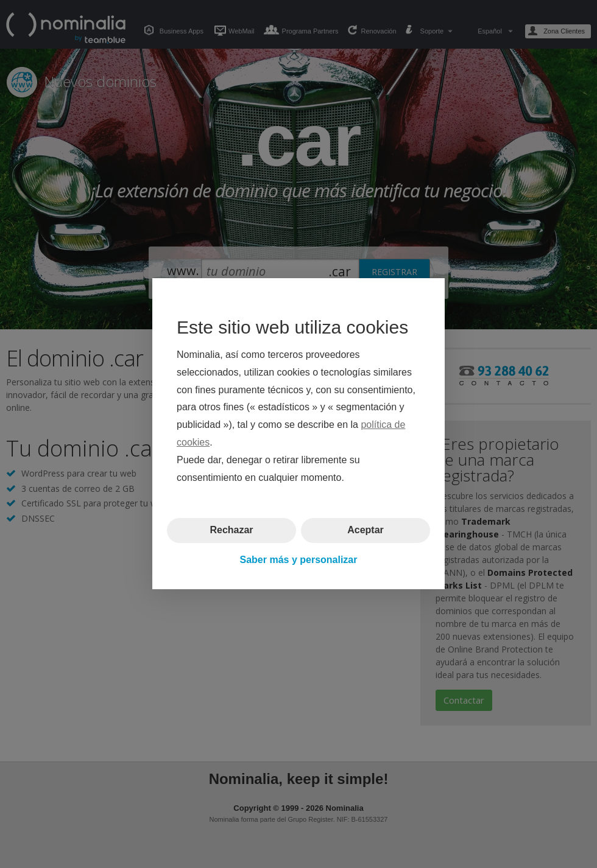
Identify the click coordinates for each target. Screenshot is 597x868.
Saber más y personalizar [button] (299, 560)
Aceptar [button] (366, 530)
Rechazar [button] (231, 530)
